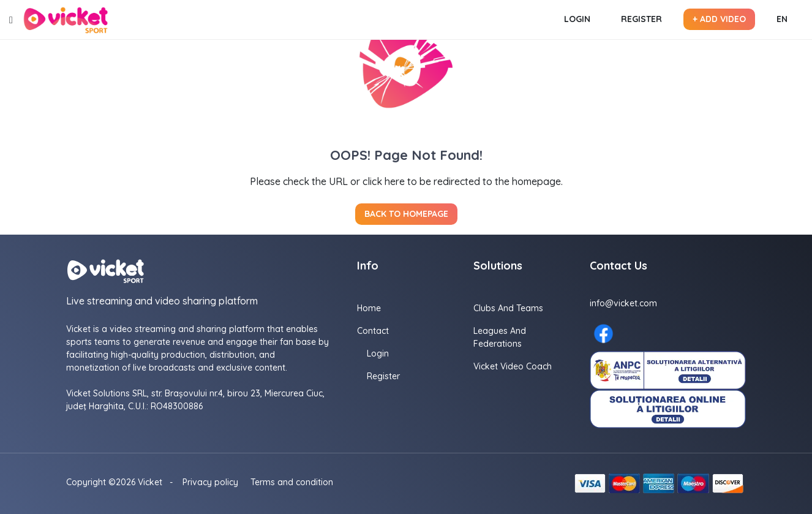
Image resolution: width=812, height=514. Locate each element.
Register (641, 19)
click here (384, 181)
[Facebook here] (603, 334)
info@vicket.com (623, 303)
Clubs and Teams (508, 308)
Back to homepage (406, 214)
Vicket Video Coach (513, 366)
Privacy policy (210, 482)
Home (369, 308)
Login (577, 19)
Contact (373, 331)
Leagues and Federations (500, 337)
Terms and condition (292, 482)
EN (782, 19)
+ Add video (719, 19)
